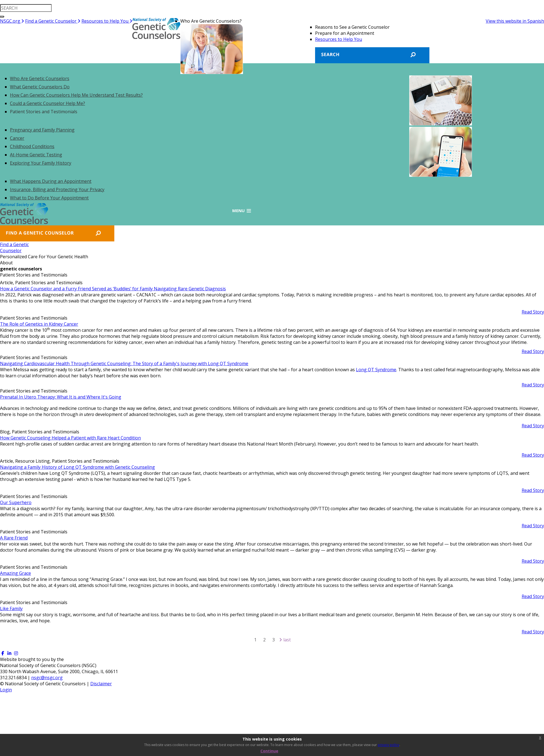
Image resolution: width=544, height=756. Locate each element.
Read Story (533, 312)
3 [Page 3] (274, 640)
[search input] (26, 8)
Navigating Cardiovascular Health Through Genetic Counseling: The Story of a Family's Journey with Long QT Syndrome (124, 363)
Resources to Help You (107, 21)
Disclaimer (101, 684)
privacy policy (389, 745)
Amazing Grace (15, 573)
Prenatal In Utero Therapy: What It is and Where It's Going (61, 397)
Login (6, 690)
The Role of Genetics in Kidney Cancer (39, 324)
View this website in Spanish (515, 21)
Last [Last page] (287, 640)
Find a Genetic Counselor (53, 21)
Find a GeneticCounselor (19, 247)
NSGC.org (12, 21)
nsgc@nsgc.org (47, 678)
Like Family (11, 609)
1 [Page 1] (255, 640)
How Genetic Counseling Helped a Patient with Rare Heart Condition (70, 438)
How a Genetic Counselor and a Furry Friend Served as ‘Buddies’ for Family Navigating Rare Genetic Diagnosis (113, 289)
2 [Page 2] (264, 640)
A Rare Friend (14, 538)
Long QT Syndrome (376, 370)
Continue (269, 751)
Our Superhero (16, 502)
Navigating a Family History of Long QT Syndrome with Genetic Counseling (77, 467)
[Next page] (281, 640)
